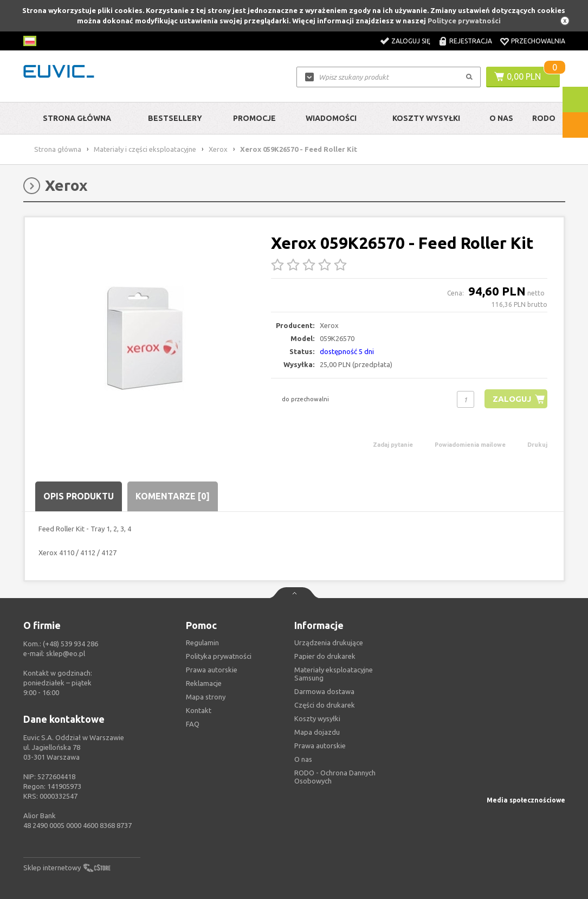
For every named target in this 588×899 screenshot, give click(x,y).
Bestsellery (175, 118)
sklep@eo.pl (66, 653)
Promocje (254, 118)
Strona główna (77, 118)
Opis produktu (79, 496)
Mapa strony (206, 697)
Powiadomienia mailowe (470, 445)
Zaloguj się (411, 41)
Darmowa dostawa (324, 691)
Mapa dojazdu (317, 732)
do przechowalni (305, 399)
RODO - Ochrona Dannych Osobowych (335, 777)
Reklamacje (204, 683)
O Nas (501, 118)
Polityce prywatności (464, 21)
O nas (303, 759)
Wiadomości (331, 118)
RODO (544, 118)
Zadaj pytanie (393, 445)
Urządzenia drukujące (329, 643)
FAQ (193, 724)
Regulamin (202, 643)
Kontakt (199, 710)
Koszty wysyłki (426, 118)
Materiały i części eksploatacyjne (145, 149)
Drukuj (537, 445)
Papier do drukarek (325, 656)
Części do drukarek (325, 705)
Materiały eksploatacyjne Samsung (334, 674)
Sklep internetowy (52, 868)
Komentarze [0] (173, 496)
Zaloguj (512, 399)
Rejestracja (471, 41)
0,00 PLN (524, 76)
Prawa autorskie (320, 746)
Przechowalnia (538, 41)
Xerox (218, 149)
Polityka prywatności (219, 656)
